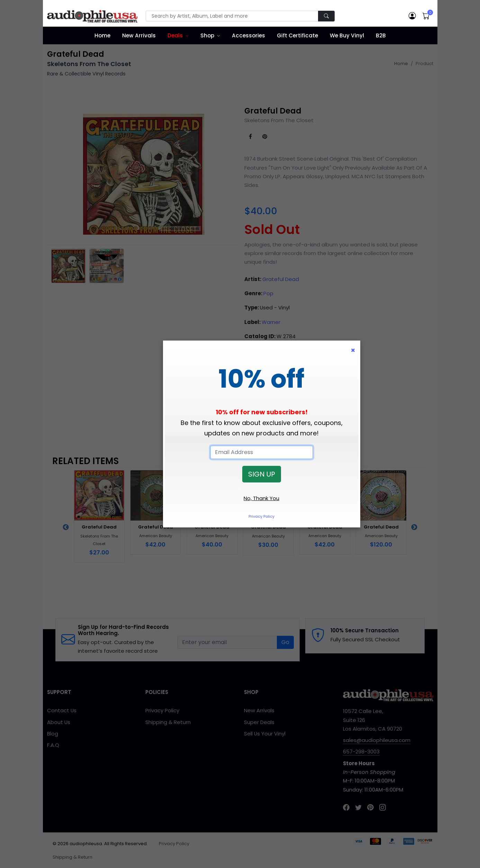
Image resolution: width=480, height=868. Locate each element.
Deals (175, 35)
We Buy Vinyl (347, 35)
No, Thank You (261, 498)
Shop (207, 35)
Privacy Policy (261, 516)
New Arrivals (139, 35)
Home (102, 35)
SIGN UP (262, 474)
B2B (381, 35)
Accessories (248, 35)
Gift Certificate (297, 35)
